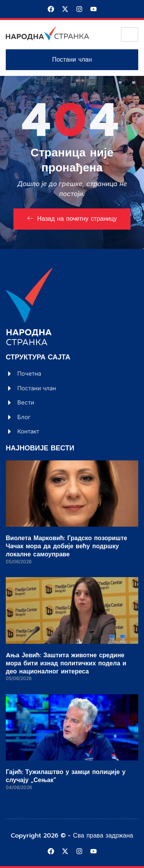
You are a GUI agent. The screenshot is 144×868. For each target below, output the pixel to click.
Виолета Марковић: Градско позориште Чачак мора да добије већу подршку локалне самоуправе (66, 546)
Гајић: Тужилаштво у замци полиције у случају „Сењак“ (66, 776)
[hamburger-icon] (130, 34)
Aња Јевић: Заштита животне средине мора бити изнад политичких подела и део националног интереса (66, 663)
